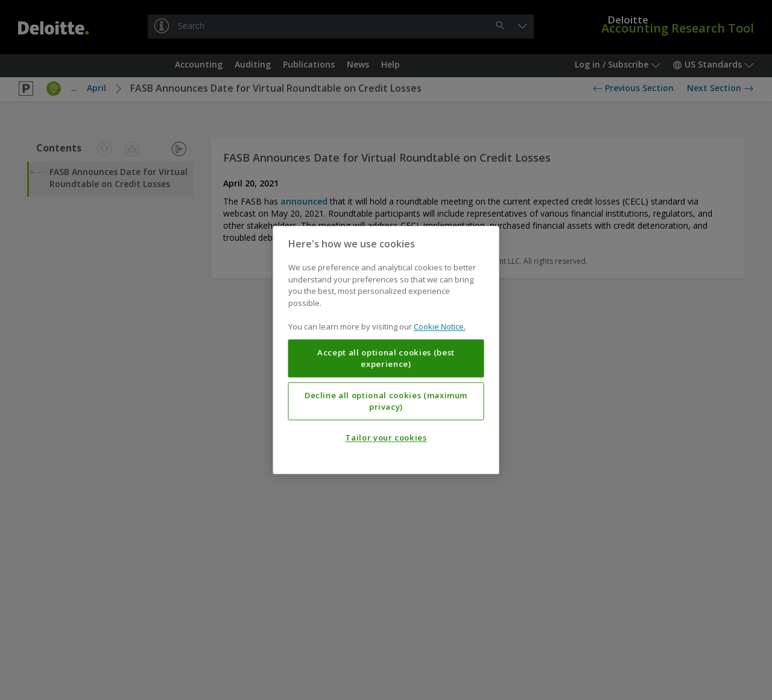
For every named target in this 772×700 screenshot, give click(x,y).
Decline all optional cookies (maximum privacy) (386, 401)
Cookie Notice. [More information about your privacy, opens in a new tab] (440, 327)
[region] (386, 350)
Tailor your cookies (386, 438)
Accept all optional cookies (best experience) (386, 358)
